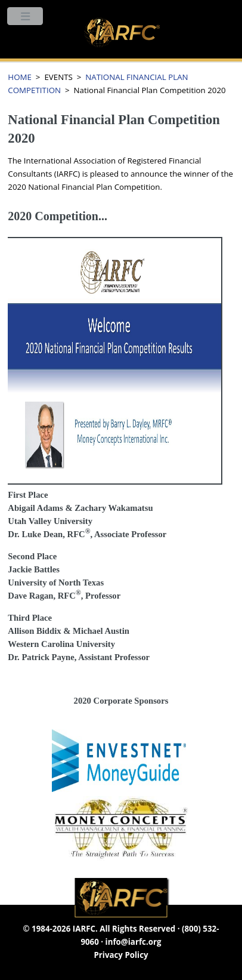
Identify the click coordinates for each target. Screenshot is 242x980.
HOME (20, 77)
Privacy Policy (121, 955)
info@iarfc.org (134, 942)
